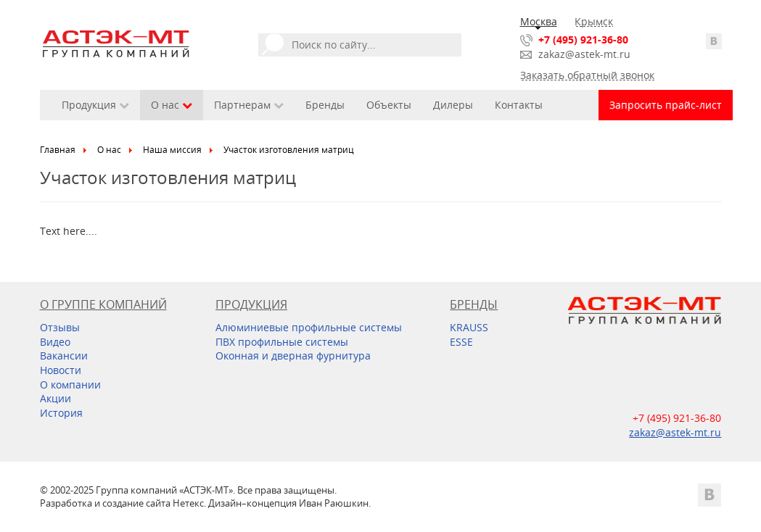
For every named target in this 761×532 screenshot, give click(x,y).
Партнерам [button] (249, 105)
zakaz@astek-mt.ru (584, 54)
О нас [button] (172, 105)
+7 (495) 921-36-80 (583, 40)
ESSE (461, 342)
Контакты (519, 105)
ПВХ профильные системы (282, 342)
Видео (55, 342)
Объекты (389, 105)
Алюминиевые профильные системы (309, 327)
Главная (58, 150)
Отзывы (60, 327)
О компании (70, 385)
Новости (61, 370)
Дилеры (453, 105)
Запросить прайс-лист (666, 105)
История (61, 413)
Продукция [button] (95, 105)
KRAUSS (469, 327)
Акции (55, 398)
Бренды (325, 105)
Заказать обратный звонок (587, 75)
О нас (109, 150)
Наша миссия (172, 150)
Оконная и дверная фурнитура (293, 356)
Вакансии (64, 356)
